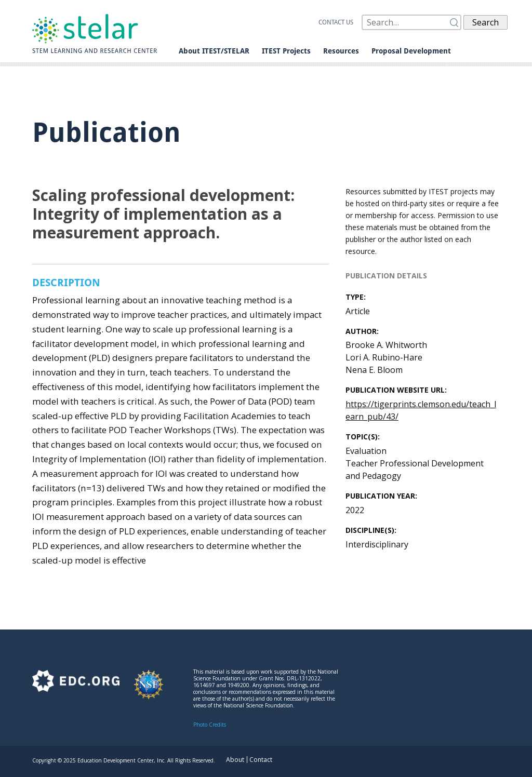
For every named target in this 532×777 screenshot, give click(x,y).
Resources (341, 51)
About (235, 760)
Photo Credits (210, 725)
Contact (261, 760)
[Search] (411, 22)
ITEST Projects (286, 51)
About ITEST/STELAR (214, 51)
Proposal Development (411, 51)
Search (486, 22)
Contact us (336, 22)
